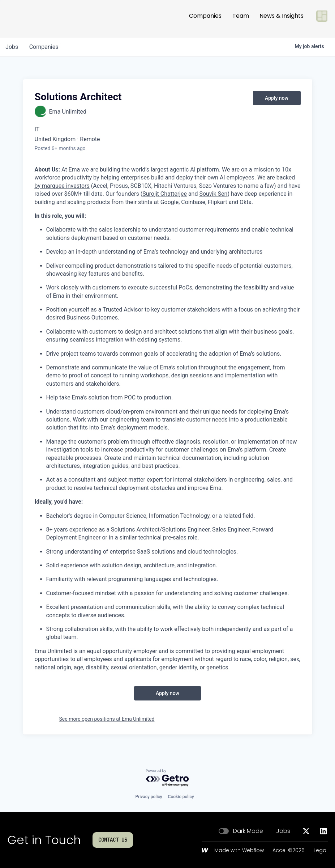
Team (241, 19)
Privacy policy (149, 797)
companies (45, 47)
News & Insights (282, 19)
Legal (321, 851)
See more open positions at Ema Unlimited (107, 719)
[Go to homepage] (31, 19)
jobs (12, 47)
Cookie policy (181, 797)
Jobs (283, 831)
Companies (205, 19)
